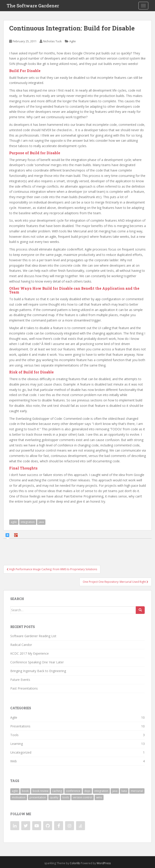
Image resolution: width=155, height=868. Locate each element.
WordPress (104, 863)
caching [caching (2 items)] (57, 791)
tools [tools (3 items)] (66, 797)
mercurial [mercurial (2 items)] (137, 791)
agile (14, 522)
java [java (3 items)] (115, 791)
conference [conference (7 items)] (73, 791)
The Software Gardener (33, 6)
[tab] (8, 535)
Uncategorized (21, 752)
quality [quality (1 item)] (54, 797)
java (41, 522)
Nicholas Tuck (52, 41)
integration (28, 522)
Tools (14, 735)
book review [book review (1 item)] (40, 791)
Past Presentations (24, 688)
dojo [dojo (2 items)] (87, 791)
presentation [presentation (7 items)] (38, 797)
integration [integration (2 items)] (101, 791)
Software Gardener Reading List (33, 636)
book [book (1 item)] (25, 791)
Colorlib (75, 863)
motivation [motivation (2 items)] (19, 797)
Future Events (20, 680)
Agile (73, 41)
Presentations (20, 726)
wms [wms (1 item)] (99, 797)
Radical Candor (21, 645)
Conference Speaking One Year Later (37, 662)
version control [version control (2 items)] (83, 797)
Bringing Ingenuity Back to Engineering (38, 671)
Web (14, 761)
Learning (17, 744)
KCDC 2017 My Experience (30, 653)
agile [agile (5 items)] (15, 791)
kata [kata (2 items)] (124, 791)
